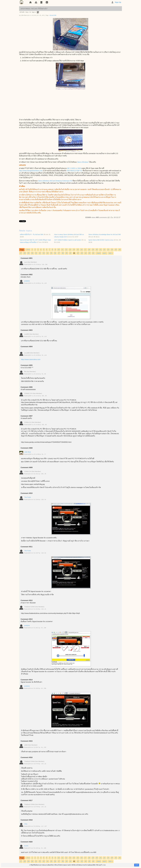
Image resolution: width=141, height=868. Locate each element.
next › (105, 253)
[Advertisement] (70, 104)
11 (62, 250)
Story (27, 12)
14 (74, 250)
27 (21, 253)
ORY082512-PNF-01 (75, 171)
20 (97, 250)
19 (93, 250)
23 (108, 250)
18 (89, 250)
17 (85, 250)
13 (70, 250)
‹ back (98, 253)
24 (112, 250)
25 (116, 250)
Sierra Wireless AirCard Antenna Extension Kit (55, 181)
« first (28, 250)
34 (47, 253)
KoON (26, 846)
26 (120, 250)
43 (82, 253)
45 (89, 253)
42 (78, 253)
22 (104, 250)
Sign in (34, 12)
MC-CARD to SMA (74, 168)
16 (82, 250)
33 (44, 253)
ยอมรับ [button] (137, 865)
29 (28, 253)
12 (66, 250)
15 (78, 250)
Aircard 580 (53, 15)
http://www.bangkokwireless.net (31, 171)
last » (111, 253)
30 (32, 253)
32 (30, 12)
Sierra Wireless (83, 162)
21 (101, 250)
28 (25, 253)
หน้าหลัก (22, 12)
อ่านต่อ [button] (104, 865)
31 (36, 253)
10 (59, 250)
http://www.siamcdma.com (31, 359)
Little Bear (28, 452)
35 (51, 253)
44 (86, 253)
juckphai (27, 281)
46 (93, 253)
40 (70, 253)
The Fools (28, 497)
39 (67, 253)
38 (63, 253)
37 (59, 253)
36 (55, 253)
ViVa (26, 824)
